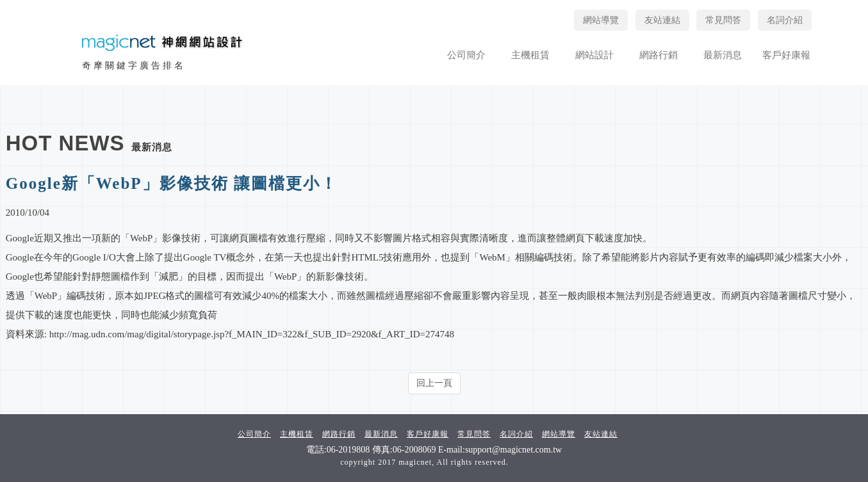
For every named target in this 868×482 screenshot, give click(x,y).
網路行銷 (659, 55)
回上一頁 (434, 383)
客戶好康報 (786, 55)
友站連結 (662, 20)
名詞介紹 (785, 20)
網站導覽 (601, 20)
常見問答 (723, 20)
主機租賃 (530, 55)
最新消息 (723, 55)
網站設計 (594, 55)
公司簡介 (466, 55)
